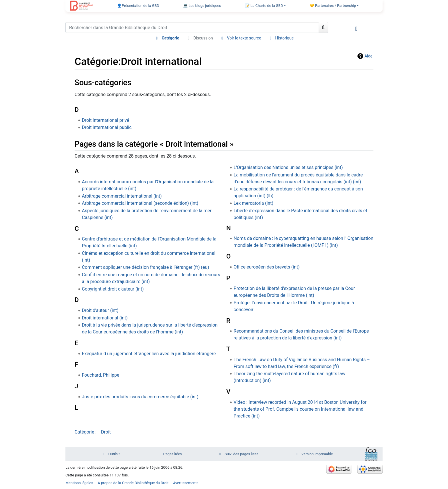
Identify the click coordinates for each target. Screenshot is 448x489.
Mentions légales (79, 483)
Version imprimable (317, 454)
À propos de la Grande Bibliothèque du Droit (133, 483)
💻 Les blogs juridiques (202, 6)
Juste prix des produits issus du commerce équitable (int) (140, 397)
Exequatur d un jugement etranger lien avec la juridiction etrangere (149, 354)
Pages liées (172, 454)
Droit (106, 432)
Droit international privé (106, 120)
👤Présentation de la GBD (138, 6)
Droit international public (107, 127)
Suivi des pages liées (241, 454)
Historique (284, 38)
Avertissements (186, 483)
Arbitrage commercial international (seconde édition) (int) (140, 203)
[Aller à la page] (323, 27)
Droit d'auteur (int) (100, 310)
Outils (113, 454)
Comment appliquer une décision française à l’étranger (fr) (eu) (146, 267)
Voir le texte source (244, 38)
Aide (369, 56)
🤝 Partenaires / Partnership (333, 6)
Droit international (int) (105, 318)
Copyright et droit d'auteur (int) (113, 289)
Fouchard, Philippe (101, 375)
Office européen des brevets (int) (267, 267)
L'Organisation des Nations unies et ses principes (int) (288, 167)
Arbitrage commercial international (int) (122, 196)
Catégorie (170, 38)
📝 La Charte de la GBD (264, 6)
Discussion (203, 38)
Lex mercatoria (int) (254, 203)
